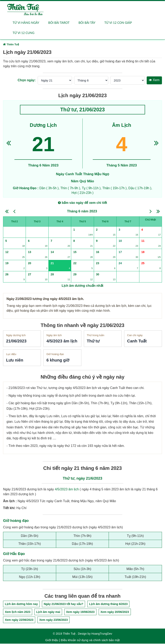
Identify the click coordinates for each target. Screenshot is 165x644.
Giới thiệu (52, 640)
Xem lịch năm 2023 (18, 612)
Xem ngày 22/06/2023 (19, 620)
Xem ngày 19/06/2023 (80, 612)
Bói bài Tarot (59, 23)
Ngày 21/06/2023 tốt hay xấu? (63, 604)
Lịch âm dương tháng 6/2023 (108, 604)
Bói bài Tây (87, 23)
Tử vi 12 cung (23, 33)
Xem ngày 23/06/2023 (54, 620)
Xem (154, 80)
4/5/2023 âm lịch (67, 490)
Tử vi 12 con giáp (118, 23)
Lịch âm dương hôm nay (21, 604)
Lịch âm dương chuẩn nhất (82, 286)
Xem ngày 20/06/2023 (115, 612)
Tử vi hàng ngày (26, 23)
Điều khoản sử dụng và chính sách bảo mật (90, 640)
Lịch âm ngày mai (48, 612)
